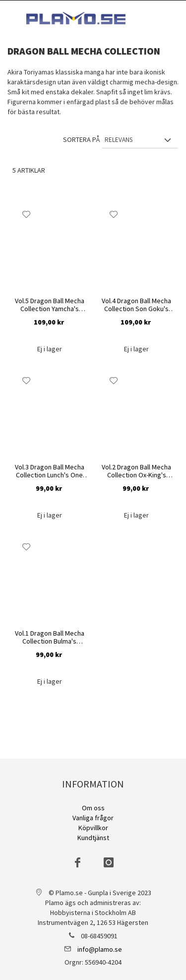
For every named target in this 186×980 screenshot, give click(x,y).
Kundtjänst (93, 838)
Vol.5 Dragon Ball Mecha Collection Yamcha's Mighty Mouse (50, 305)
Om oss (93, 808)
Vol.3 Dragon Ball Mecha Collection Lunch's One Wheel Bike (50, 471)
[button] (27, 214)
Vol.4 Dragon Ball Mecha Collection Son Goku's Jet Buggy (136, 305)
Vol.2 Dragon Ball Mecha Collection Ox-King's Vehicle (136, 471)
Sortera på (81, 139)
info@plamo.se (100, 949)
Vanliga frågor (93, 818)
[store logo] (76, 18)
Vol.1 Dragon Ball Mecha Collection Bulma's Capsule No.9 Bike (50, 637)
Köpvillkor (93, 828)
